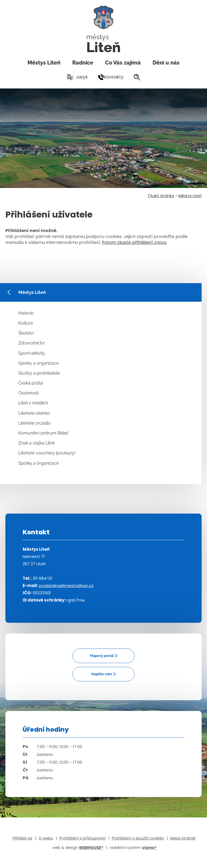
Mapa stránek (183, 838)
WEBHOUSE (91, 848)
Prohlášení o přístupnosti (82, 838)
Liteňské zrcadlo (34, 423)
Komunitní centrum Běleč (44, 433)
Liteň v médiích (33, 403)
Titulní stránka (161, 196)
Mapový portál (102, 656)
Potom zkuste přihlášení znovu (134, 242)
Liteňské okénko (34, 413)
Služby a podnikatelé (39, 373)
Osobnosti (28, 393)
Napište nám (102, 674)
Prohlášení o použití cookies (138, 838)
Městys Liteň (44, 63)
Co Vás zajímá (123, 63)
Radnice (83, 63)
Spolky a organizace (39, 363)
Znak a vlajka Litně (37, 443)
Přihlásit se (23, 838)
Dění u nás (166, 63)
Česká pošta (31, 383)
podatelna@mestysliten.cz (66, 586)
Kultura (26, 323)
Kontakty (111, 77)
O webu (46, 838)
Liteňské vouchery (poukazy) (47, 453)
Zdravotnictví (31, 343)
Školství (26, 333)
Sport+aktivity (32, 353)
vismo (149, 848)
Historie (26, 313)
